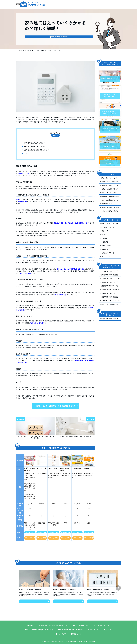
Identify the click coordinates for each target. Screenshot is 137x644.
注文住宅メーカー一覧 (102, 626)
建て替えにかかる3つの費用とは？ (37, 150)
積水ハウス (104, 231)
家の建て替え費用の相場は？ (35, 143)
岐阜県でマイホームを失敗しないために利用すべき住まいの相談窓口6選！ (68, 642)
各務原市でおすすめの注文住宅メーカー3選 (110, 301)
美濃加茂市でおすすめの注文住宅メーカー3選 (110, 286)
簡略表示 (55, 135)
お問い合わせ (76, 634)
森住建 (103, 234)
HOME (30, 626)
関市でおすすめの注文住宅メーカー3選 (110, 305)
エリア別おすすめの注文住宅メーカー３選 (39, 630)
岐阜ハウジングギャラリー (109, 223)
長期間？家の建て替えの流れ (35, 146)
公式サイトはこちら (30, 538)
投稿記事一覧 (93, 630)
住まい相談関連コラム (80, 626)
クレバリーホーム (106, 257)
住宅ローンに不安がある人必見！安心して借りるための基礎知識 (110, 189)
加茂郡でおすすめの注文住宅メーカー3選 (110, 275)
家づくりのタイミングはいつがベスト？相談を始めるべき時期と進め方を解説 (110, 178)
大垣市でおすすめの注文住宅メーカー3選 (110, 294)
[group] (34, 587)
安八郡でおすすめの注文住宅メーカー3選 (110, 271)
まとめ (27, 153)
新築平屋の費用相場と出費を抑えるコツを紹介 (110, 197)
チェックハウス (106, 246)
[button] (118, 588)
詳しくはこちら (30, 532)
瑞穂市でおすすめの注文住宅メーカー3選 (110, 282)
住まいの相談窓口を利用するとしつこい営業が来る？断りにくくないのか (110, 211)
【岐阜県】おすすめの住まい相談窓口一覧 (53, 626)
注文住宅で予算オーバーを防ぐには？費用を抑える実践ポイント (110, 186)
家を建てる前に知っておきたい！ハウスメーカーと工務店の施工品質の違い (110, 182)
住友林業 (104, 238)
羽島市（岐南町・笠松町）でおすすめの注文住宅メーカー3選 (110, 290)
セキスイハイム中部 (107, 253)
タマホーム (104, 249)
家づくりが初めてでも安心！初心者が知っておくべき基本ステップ (110, 193)
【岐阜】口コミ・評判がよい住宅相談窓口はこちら (57, 406)
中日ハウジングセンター (108, 227)
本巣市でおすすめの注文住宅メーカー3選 (110, 279)
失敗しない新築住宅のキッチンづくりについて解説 (110, 200)
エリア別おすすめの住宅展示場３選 (70, 630)
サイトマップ (61, 634)
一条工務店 (104, 242)
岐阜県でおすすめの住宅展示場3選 (110, 319)
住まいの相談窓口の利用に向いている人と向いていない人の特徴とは (110, 208)
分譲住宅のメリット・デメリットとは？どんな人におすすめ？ (110, 204)
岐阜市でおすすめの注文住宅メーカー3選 (110, 297)
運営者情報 (108, 630)
